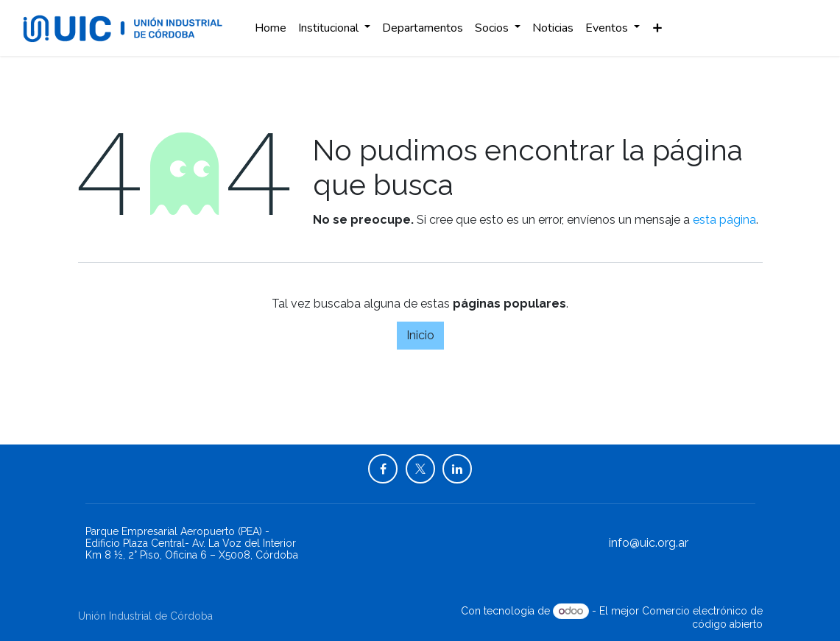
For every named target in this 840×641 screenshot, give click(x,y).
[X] (420, 469)
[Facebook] (383, 469)
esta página (724, 220)
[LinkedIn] (457, 469)
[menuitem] (271, 28)
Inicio (420, 335)
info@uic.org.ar (649, 543)
